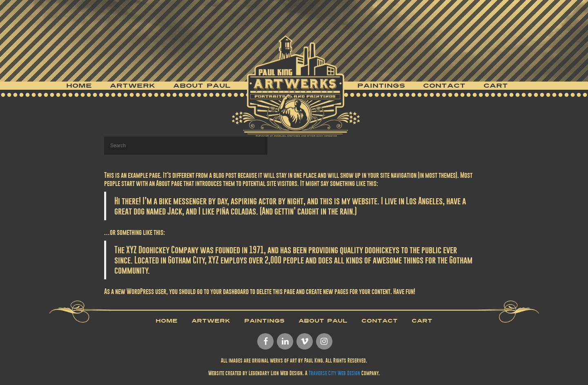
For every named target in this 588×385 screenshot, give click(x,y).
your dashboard (229, 291)
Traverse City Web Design (334, 373)
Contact (444, 86)
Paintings (381, 86)
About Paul (202, 86)
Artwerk (133, 86)
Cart (496, 86)
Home (79, 86)
